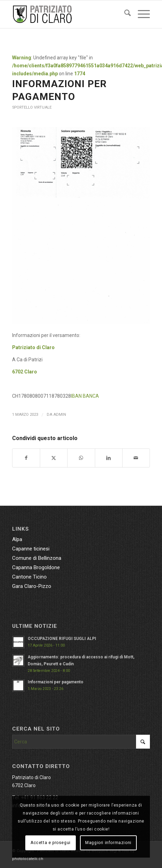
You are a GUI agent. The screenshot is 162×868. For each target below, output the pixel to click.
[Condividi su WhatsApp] (81, 458)
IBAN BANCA (85, 396)
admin (60, 414)
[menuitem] (124, 14)
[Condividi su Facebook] (26, 458)
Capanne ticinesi (31, 549)
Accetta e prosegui (51, 843)
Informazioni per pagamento (56, 682)
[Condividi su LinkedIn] (109, 458)
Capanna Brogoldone (36, 567)
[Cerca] (124, 14)
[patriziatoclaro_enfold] (67, 14)
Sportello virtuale (32, 107)
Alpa (17, 539)
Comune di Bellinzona (37, 558)
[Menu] (140, 14)
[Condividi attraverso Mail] (136, 458)
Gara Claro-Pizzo (32, 586)
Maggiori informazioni (108, 843)
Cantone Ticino (29, 577)
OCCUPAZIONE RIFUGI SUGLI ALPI (62, 639)
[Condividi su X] (54, 458)
